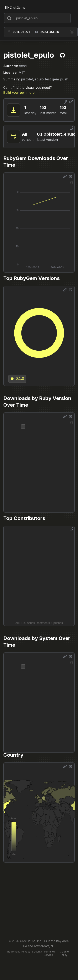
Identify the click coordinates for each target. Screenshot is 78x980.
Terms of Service (49, 953)
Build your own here (19, 92)
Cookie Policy (64, 953)
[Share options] (65, 102)
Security (37, 952)
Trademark (13, 952)
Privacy (26, 952)
